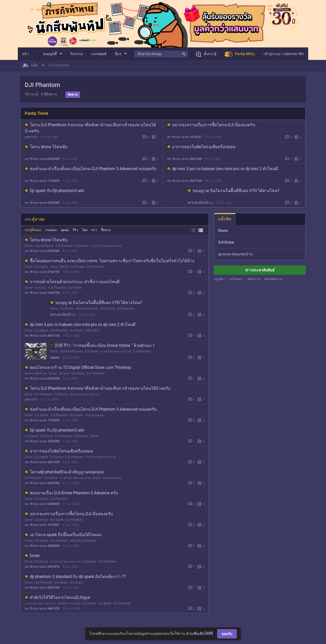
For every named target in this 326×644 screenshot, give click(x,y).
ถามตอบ (51, 230)
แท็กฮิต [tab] (225, 219)
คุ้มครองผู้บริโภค (36, 373)
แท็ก (34, 65)
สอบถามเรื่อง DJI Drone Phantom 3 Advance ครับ (71, 493)
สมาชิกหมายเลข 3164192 (42, 272)
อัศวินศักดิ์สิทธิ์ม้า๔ (200, 203)
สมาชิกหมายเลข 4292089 (42, 203)
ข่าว (94, 230)
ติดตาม (73, 95)
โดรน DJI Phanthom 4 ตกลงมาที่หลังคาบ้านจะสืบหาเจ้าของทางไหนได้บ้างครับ (98, 388)
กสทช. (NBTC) (59, 267)
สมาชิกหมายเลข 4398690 (42, 546)
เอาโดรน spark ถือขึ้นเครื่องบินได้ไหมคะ (63, 535)
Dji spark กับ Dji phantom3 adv (55, 191)
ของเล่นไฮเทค (44, 246)
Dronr (32, 556)
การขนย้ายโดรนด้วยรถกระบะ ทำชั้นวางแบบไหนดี (72, 282)
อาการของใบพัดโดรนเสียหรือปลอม (201, 147)
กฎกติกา (220, 279)
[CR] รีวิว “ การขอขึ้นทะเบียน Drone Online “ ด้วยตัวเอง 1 (103, 345)
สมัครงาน (254, 279)
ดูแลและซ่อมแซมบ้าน (84, 394)
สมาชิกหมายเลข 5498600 (42, 504)
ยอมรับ (227, 634)
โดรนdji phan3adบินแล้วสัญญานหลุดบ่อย (64, 472)
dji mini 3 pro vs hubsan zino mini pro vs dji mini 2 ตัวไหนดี (222, 169)
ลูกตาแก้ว (31, 137)
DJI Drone (82, 246)
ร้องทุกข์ (64, 373)
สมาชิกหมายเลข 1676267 (185, 137)
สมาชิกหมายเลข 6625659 (42, 378)
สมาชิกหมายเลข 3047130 (185, 181)
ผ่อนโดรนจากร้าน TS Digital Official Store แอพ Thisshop (78, 367)
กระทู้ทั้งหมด (33, 230)
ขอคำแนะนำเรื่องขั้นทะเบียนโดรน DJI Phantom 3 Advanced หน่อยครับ (91, 169)
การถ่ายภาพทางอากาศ (106, 246)
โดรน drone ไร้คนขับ (46, 147)
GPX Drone (107, 309)
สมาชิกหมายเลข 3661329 (185, 159)
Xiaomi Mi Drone (87, 309)
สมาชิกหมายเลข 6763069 (42, 159)
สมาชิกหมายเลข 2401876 (42, 567)
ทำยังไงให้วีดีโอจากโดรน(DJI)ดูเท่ (58, 597)
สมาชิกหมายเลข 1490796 (42, 293)
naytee (55, 358)
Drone (29, 246)
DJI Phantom (64, 246)
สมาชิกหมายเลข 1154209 (42, 181)
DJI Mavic (42, 331)
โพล (85, 230)
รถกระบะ (41, 288)
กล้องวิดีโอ (92, 331)
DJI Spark (41, 267)
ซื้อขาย (106, 230)
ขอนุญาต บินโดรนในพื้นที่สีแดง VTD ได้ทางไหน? (233, 191)
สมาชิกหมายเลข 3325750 (42, 588)
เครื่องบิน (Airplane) (83, 541)
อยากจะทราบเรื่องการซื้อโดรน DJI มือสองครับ (211, 125)
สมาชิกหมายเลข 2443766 (42, 483)
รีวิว (75, 230)
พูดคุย (65, 230)
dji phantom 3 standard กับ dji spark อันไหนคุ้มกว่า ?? (75, 577)
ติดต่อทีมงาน (273, 279)
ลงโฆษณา (236, 279)
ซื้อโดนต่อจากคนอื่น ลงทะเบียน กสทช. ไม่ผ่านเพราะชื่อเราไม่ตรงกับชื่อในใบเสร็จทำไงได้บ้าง (110, 261)
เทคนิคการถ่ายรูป (69, 603)
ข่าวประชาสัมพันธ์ (260, 270)
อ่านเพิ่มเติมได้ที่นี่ (200, 634)
